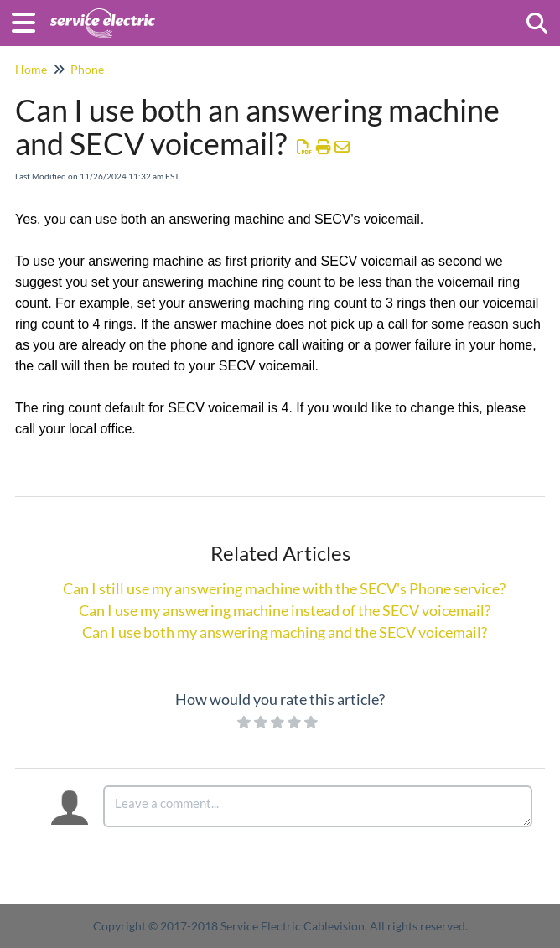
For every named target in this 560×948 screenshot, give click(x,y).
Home (31, 69)
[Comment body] (318, 806)
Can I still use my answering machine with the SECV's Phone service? (284, 588)
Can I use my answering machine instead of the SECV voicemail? (285, 610)
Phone (87, 69)
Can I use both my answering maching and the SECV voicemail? (285, 632)
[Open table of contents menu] (29, 20)
